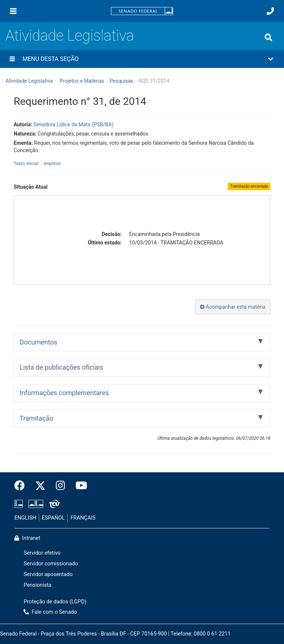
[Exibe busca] (268, 37)
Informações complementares (64, 393)
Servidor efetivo (42, 553)
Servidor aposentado (48, 574)
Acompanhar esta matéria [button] (233, 307)
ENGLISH (25, 518)
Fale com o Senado (50, 612)
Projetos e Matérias (82, 81)
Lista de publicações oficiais (61, 367)
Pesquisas (121, 81)
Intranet (27, 538)
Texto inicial (27, 163)
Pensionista (38, 585)
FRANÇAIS (83, 518)
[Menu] (13, 11)
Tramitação (36, 418)
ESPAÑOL (53, 518)
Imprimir (52, 163)
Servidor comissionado (51, 564)
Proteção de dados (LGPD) (55, 602)
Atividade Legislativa (70, 36)
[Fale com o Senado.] (270, 11)
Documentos (38, 342)
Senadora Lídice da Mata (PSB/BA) (73, 124)
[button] (142, 59)
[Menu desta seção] (12, 59)
